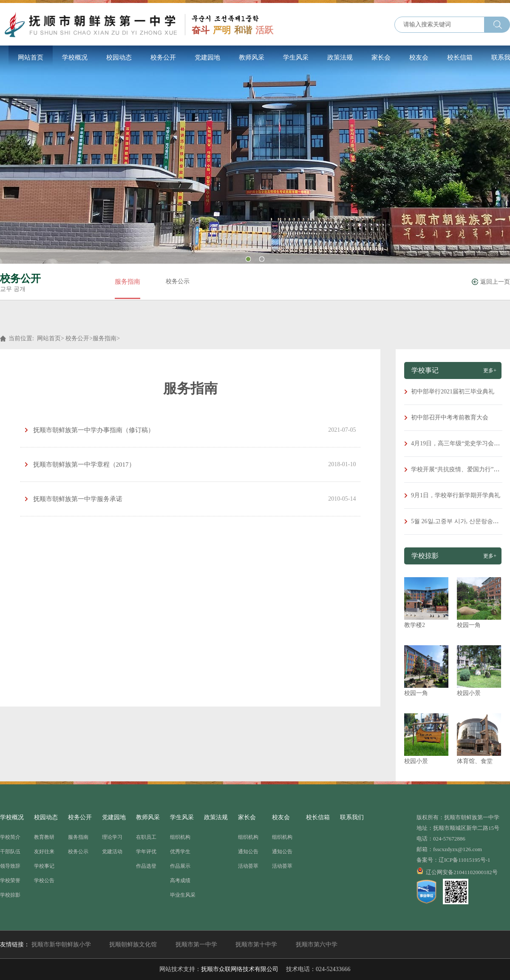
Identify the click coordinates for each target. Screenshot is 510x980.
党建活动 (112, 852)
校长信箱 (460, 57)
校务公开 (163, 57)
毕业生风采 (183, 895)
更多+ (490, 370)
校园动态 (119, 57)
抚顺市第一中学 (196, 944)
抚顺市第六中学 (317, 944)
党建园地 (207, 57)
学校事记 (44, 866)
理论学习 (112, 837)
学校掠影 (10, 895)
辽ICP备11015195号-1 (465, 860)
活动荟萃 (248, 866)
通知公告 (248, 852)
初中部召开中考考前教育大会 (450, 417)
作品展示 (180, 866)
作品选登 (146, 866)
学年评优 (146, 852)
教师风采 (252, 57)
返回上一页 (495, 282)
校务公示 (178, 281)
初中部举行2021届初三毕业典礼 (453, 392)
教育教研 (44, 837)
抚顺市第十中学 (256, 944)
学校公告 (44, 880)
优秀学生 (180, 852)
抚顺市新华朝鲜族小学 (61, 944)
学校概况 (75, 57)
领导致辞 (10, 866)
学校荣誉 (10, 880)
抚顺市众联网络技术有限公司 (240, 969)
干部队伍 (10, 852)
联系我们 (352, 817)
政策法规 (340, 57)
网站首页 (31, 57)
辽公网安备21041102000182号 (457, 871)
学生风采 (296, 57)
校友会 (419, 57)
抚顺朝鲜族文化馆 (133, 944)
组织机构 (180, 837)
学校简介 (10, 837)
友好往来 (44, 852)
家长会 (381, 57)
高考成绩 (180, 880)
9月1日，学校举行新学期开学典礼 (456, 495)
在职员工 (146, 837)
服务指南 (127, 282)
